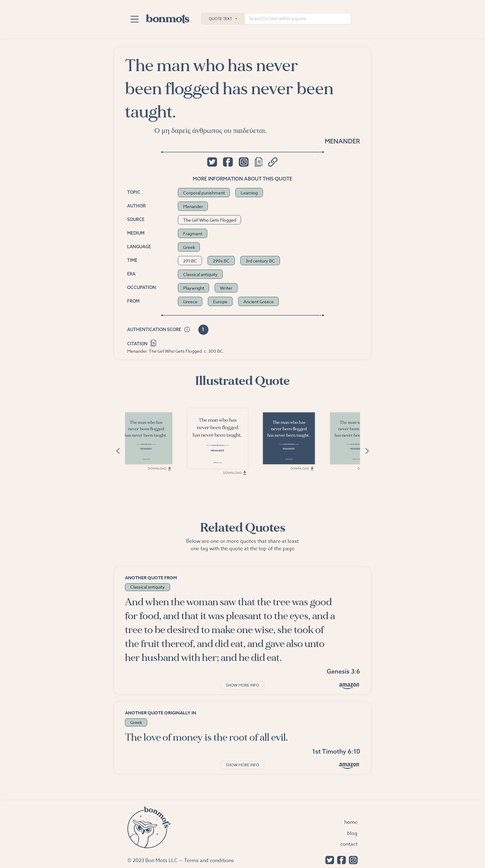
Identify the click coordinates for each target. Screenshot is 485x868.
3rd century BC (260, 261)
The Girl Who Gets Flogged (210, 220)
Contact (349, 844)
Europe (220, 302)
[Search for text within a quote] (298, 19)
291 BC (190, 261)
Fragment (193, 234)
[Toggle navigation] (134, 19)
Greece (190, 302)
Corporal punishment (204, 193)
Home (351, 822)
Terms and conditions (209, 861)
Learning (249, 193)
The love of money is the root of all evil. (206, 737)
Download (176, 478)
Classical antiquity (200, 274)
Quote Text (220, 19)
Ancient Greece (259, 302)
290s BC (221, 261)
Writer (226, 288)
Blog (352, 833)
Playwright (194, 288)
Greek (189, 247)
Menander (342, 141)
